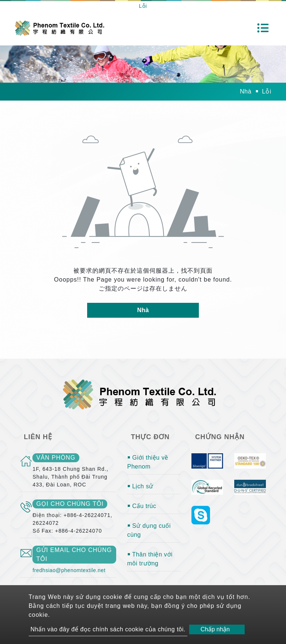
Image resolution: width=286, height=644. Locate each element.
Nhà (246, 91)
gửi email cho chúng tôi (74, 554)
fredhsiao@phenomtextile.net (69, 570)
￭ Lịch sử (140, 486)
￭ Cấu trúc (142, 506)
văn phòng (56, 458)
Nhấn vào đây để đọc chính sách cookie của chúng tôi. (108, 629)
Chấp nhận (215, 629)
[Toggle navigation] (263, 28)
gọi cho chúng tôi (70, 504)
